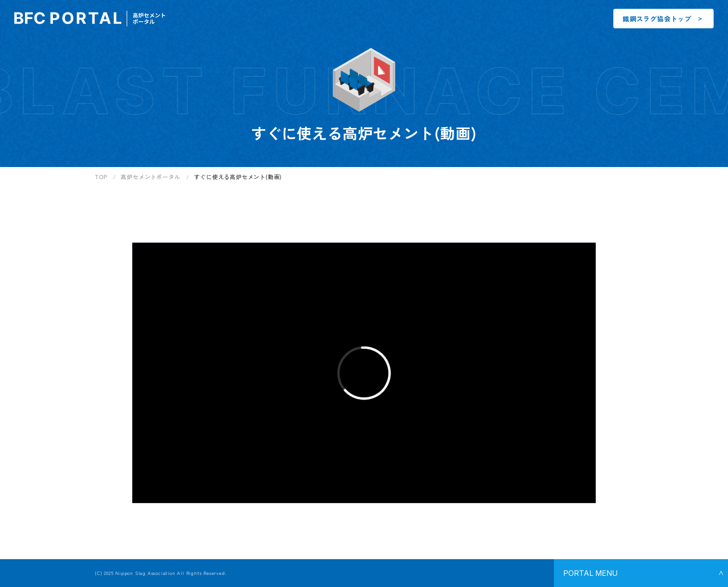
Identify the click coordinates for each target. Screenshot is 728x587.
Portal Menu (590, 573)
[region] (411, 180)
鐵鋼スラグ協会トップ (657, 19)
